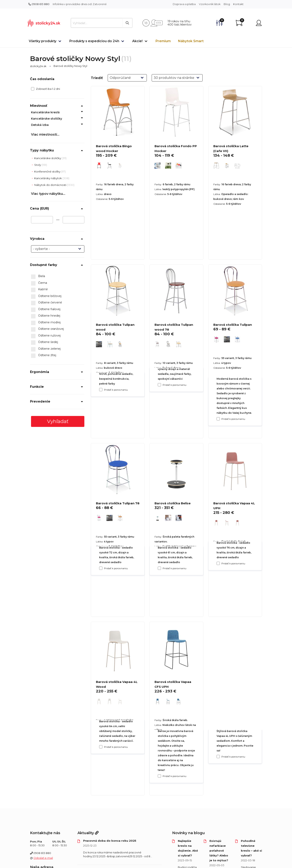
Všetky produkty (43, 41)
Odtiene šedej (45, 342)
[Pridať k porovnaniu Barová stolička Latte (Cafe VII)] (218, 419)
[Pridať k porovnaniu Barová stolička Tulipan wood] (101, 568)
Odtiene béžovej (46, 296)
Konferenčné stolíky (48, 171)
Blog (227, 4)
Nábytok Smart (191, 41)
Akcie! (137, 41)
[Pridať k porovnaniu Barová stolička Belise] (159, 776)
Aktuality (88, 833)
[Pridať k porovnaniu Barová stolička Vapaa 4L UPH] (218, 757)
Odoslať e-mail (43, 858)
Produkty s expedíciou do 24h (94, 41)
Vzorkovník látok (210, 4)
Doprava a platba (184, 4)
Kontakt (238, 4)
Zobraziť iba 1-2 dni (46, 89)
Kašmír (39, 289)
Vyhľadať (58, 421)
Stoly (38, 165)
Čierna (39, 283)
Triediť (97, 78)
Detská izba (40, 125)
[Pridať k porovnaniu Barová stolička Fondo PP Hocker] (159, 385)
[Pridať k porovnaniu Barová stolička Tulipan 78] (101, 747)
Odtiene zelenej (46, 349)
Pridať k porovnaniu (116, 390)
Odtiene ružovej (46, 336)
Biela (38, 276)
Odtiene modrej (46, 323)
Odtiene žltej (44, 355)
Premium (163, 41)
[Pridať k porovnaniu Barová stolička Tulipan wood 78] (159, 568)
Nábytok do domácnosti (51, 185)
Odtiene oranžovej (47, 329)
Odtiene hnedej (46, 316)
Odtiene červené (47, 303)
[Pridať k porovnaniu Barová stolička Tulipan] (218, 563)
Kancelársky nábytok (48, 178)
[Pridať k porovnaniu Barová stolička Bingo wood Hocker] (101, 390)
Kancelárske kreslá (45, 112)
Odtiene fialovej (46, 309)
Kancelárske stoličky (47, 119)
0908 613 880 (39, 4)
